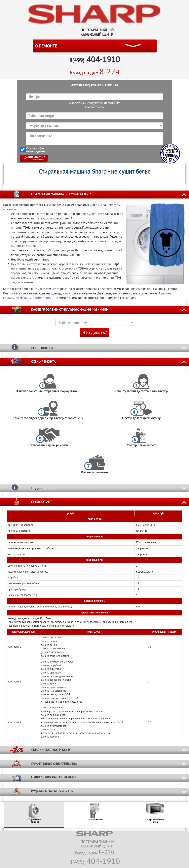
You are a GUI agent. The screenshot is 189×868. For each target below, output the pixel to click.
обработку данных (36, 152)
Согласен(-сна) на (36, 150)
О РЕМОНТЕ (46, 46)
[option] (34, 815)
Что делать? (95, 332)
